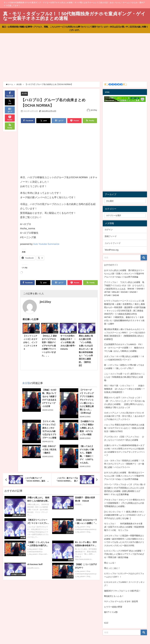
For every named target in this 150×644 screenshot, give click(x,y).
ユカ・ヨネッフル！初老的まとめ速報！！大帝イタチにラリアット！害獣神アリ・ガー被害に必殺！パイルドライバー (124, 464)
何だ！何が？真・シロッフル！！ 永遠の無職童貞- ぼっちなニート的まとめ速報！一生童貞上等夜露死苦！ (124, 389)
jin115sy (94, 110)
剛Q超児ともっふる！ (114, 596)
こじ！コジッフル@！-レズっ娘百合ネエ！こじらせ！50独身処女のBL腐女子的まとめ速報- (124, 377)
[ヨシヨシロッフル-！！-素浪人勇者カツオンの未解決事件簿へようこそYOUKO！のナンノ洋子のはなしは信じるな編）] (125, 515)
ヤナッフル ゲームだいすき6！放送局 (121, 601)
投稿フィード (111, 236)
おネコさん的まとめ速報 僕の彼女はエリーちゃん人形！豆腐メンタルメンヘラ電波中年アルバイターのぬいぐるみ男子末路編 (124, 274)
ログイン (109, 230)
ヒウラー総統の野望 (113, 607)
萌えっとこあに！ (112, 568)
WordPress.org (112, 250)
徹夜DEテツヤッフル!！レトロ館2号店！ (122, 591)
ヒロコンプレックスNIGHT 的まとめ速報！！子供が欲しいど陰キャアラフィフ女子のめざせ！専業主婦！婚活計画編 (125, 554)
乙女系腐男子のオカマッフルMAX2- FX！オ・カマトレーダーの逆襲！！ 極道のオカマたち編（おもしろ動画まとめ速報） (124, 348)
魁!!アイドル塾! (111, 612)
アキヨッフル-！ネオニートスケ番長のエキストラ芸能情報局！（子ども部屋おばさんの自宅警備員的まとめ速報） (124, 503)
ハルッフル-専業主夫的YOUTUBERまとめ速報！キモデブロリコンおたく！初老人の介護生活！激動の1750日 (124, 428)
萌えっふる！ (110, 563)
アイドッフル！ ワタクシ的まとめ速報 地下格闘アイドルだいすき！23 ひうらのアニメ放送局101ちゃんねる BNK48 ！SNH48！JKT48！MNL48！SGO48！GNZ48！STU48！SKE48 (125, 289)
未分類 (24, 94)
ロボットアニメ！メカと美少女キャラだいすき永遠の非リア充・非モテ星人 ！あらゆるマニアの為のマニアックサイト (124, 416)
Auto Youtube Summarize (47, 244)
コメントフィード (113, 243)
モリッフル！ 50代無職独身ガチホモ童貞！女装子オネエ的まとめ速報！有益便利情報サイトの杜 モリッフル (124, 527)
